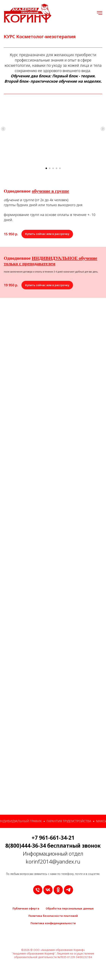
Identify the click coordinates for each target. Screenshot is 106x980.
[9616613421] (38, 890)
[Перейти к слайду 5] (60, 168)
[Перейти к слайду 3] (53, 168)
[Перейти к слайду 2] (50, 168)
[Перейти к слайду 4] (57, 168)
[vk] (48, 890)
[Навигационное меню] (100, 13)
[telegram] (68, 890)
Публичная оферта (26, 908)
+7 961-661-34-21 (53, 838)
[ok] (58, 890)
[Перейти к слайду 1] (46, 168)
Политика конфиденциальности (53, 923)
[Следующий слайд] (103, 129)
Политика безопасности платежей (53, 916)
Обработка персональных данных (70, 908)
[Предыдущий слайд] (3, 129)
